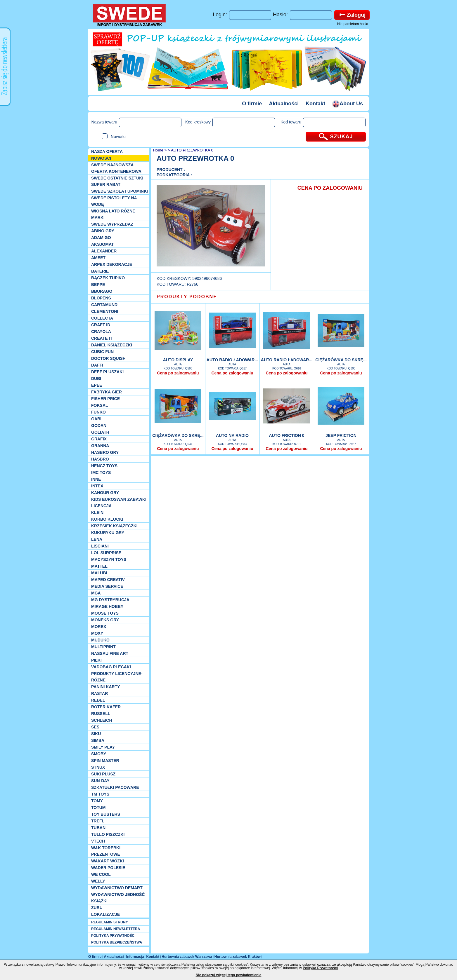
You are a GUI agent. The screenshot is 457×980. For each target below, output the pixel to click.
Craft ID (101, 325)
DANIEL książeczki (112, 345)
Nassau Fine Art (110, 653)
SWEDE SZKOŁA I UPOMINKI (120, 191)
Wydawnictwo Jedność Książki (118, 898)
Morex (99, 627)
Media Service (107, 586)
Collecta (102, 318)
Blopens (101, 298)
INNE (96, 479)
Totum (98, 808)
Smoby (99, 754)
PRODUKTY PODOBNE (187, 297)
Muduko (100, 640)
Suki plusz (103, 774)
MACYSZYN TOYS (109, 559)
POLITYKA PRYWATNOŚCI (113, 936)
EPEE (97, 385)
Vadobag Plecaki (111, 667)
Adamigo (101, 238)
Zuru (97, 908)
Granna (100, 446)
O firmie (252, 104)
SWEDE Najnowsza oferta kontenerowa (116, 168)
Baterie (100, 271)
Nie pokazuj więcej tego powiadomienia (229, 975)
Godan (99, 426)
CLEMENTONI (105, 311)
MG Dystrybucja (110, 600)
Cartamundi (105, 305)
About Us (348, 104)
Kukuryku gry (108, 533)
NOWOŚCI (101, 158)
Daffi (97, 365)
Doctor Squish (108, 358)
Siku (96, 734)
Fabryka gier (107, 392)
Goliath (100, 432)
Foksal (100, 405)
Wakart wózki (108, 861)
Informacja (135, 957)
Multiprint (103, 647)
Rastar (99, 693)
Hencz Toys (104, 466)
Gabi (96, 419)
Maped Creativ (108, 580)
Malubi (99, 573)
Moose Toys (105, 613)
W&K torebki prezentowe (106, 851)
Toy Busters (106, 814)
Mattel (99, 566)
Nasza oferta (107, 151)
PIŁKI (96, 660)
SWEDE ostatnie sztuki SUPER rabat (117, 181)
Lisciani (100, 546)
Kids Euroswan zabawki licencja (119, 503)
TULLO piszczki (108, 834)
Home (158, 150)
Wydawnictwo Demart (117, 888)
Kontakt (315, 104)
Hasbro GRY (105, 452)
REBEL (98, 700)
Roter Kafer (106, 707)
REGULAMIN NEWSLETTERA (116, 929)
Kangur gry (105, 493)
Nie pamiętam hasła (353, 24)
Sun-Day (100, 781)
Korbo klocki (107, 519)
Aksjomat (103, 244)
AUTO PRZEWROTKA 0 (192, 150)
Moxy (97, 633)
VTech (98, 841)
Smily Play (103, 747)
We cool (101, 874)
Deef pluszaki (107, 372)
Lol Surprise (106, 553)
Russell (101, 714)
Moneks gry (105, 620)
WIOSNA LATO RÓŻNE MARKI (113, 214)
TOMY (97, 801)
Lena (97, 539)
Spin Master (105, 761)
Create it (102, 338)
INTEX (97, 486)
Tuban (98, 828)
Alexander (104, 251)
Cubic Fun (102, 352)
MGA (96, 593)
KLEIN (97, 512)
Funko (98, 412)
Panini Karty (106, 687)
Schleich (102, 720)
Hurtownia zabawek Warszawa (187, 957)
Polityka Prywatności (320, 968)
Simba (98, 740)
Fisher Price (105, 399)
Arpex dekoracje (112, 264)
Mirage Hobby (107, 606)
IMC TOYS (101, 472)
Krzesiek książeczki (114, 526)
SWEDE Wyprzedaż (112, 224)
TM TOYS (100, 794)
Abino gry (103, 231)
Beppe (98, 285)
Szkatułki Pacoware (115, 787)
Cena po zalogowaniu (178, 373)
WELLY (98, 881)
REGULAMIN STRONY (110, 922)
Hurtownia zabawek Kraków (238, 957)
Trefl (98, 821)
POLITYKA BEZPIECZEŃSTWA (117, 942)
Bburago (102, 291)
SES (95, 727)
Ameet (98, 258)
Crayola (101, 332)
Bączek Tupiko (108, 278)
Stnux (98, 767)
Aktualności (284, 104)
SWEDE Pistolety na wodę (114, 201)
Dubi (96, 379)
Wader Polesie (108, 868)
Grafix (99, 439)
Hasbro (100, 459)
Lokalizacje (105, 914)
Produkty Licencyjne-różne (117, 677)
